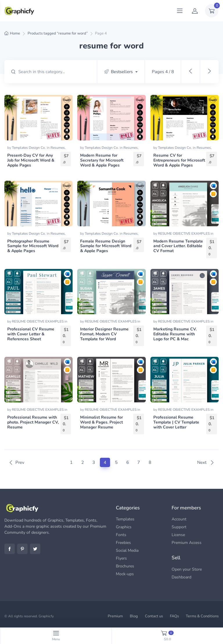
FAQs (174, 616)
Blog (134, 616)
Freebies (123, 543)
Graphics (124, 527)
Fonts (121, 535)
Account (179, 519)
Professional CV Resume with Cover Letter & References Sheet (31, 334)
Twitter (35, 549)
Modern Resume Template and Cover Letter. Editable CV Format (178, 246)
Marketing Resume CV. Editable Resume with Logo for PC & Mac (175, 334)
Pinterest (22, 549)
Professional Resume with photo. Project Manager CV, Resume (33, 422)
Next (206, 462)
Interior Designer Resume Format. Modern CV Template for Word (104, 334)
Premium (115, 616)
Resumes (58, 148)
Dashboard (181, 577)
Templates (125, 519)
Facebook (10, 549)
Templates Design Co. (29, 148)
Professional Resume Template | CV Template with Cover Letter (176, 422)
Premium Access (187, 543)
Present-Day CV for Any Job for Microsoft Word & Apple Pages (31, 160)
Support (179, 527)
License (178, 535)
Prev (17, 462)
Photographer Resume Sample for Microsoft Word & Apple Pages (33, 246)
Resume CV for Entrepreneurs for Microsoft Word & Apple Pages (179, 160)
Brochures (125, 566)
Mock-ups (125, 574)
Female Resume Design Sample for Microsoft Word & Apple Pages (106, 246)
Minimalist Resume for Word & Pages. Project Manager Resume (101, 422)
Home (15, 33)
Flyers (121, 558)
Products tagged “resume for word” (58, 33)
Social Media (127, 550)
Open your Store (187, 569)
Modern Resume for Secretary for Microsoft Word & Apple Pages (102, 160)
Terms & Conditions (202, 616)
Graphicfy (46, 616)
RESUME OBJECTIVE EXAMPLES (184, 234)
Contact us (154, 616)
